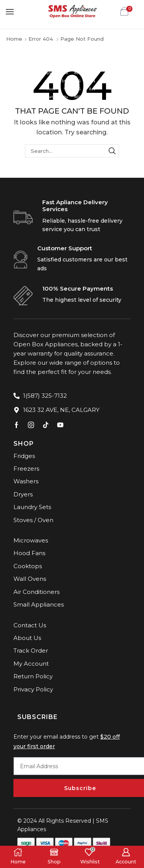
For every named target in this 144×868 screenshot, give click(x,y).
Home (14, 39)
